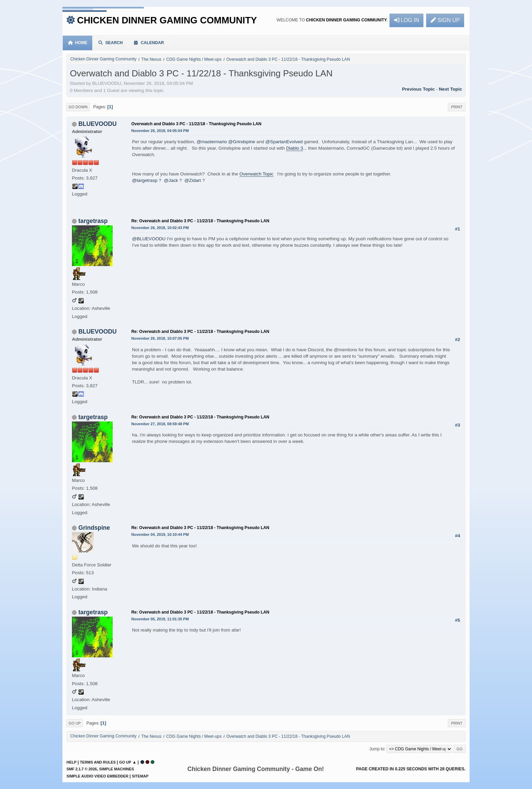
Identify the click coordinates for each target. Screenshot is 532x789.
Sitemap (140, 776)
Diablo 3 (294, 148)
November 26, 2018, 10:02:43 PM (160, 228)
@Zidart (193, 180)
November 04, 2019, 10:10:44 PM (160, 534)
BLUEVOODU (98, 124)
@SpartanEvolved (284, 142)
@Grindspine (242, 142)
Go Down (78, 107)
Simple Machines (117, 769)
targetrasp (93, 221)
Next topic (451, 89)
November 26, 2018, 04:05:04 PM (160, 131)
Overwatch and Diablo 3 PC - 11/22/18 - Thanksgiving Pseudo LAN (196, 124)
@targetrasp (145, 180)
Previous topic (418, 89)
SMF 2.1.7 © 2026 (82, 769)
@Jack (171, 180)
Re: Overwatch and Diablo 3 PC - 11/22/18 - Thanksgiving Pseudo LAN (200, 221)
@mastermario (212, 142)
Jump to (377, 749)
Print (457, 107)
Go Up (75, 723)
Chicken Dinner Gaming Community (167, 20)
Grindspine (94, 528)
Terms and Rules (98, 762)
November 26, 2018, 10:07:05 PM (160, 338)
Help (71, 762)
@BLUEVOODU (149, 239)
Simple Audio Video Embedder (97, 776)
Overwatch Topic (256, 174)
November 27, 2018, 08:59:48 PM (160, 424)
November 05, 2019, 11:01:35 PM (160, 619)
